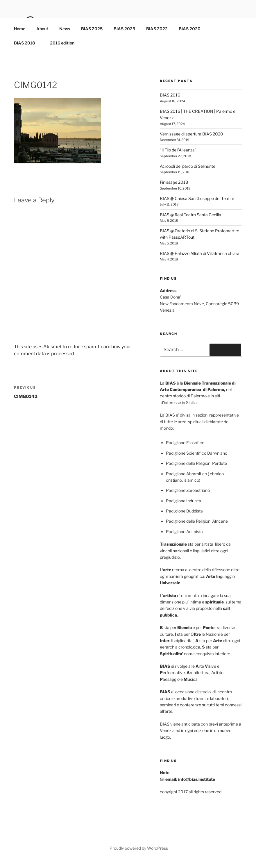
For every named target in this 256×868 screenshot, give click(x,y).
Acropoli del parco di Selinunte (188, 166)
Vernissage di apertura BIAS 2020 (191, 134)
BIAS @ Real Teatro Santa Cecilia (190, 215)
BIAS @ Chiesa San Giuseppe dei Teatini (197, 198)
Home (20, 29)
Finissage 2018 (174, 182)
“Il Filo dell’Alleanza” (178, 150)
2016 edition (62, 43)
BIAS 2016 (170, 95)
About (42, 29)
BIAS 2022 (157, 29)
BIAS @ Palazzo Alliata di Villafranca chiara (200, 253)
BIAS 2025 (92, 29)
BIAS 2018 (27, 43)
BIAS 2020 (192, 29)
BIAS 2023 (124, 29)
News (65, 29)
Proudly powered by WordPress (139, 848)
